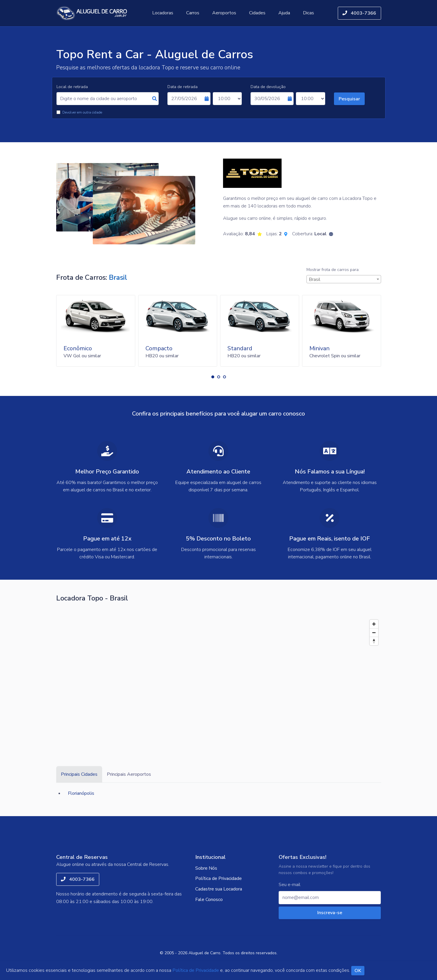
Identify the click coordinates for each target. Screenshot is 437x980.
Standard (240, 348)
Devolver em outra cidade (82, 112)
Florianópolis (81, 793)
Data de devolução (268, 87)
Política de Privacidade (218, 878)
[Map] (219, 680)
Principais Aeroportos (129, 774)
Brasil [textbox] (315, 279)
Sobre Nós (206, 868)
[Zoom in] (374, 624)
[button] (213, 377)
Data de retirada (182, 87)
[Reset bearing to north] (374, 641)
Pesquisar (349, 99)
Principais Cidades (79, 774)
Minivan (319, 348)
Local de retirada (72, 87)
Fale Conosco (209, 900)
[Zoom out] (374, 633)
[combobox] (344, 279)
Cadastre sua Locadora (219, 889)
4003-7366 (359, 13)
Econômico (78, 348)
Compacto (159, 348)
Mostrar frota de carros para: (333, 270)
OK (358, 971)
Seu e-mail (290, 885)
